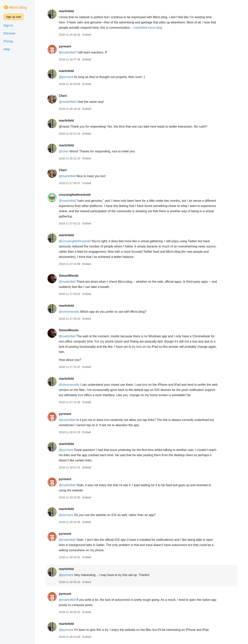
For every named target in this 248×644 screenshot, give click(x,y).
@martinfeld (67, 52)
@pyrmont (66, 77)
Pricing (8, 41)
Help (7, 49)
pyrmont (65, 46)
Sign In (8, 25)
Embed (87, 35)
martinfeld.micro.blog (148, 28)
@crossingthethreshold (75, 241)
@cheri (64, 151)
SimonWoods (69, 276)
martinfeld (66, 11)
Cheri (63, 96)
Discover (9, 33)
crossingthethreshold (75, 195)
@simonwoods (69, 312)
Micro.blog (18, 7)
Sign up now (13, 17)
